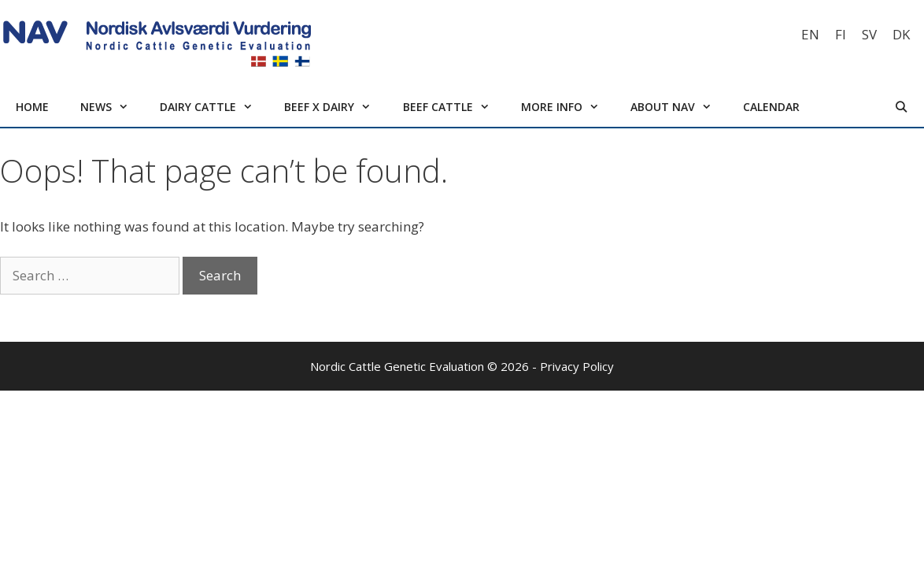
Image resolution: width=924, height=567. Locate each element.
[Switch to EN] (810, 34)
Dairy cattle (214, 107)
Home (32, 107)
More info (568, 107)
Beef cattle (454, 107)
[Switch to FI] (841, 34)
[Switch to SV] (869, 34)
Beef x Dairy (335, 107)
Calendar (771, 107)
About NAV (679, 107)
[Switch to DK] (901, 34)
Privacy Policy (577, 366)
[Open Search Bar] (901, 107)
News (112, 107)
